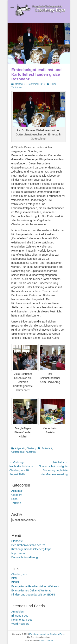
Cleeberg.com (20, 574)
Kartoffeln (31, 452)
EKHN (15, 582)
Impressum (18, 553)
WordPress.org (20, 624)
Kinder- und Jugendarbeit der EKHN (33, 595)
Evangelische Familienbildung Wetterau (35, 586)
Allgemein (20, 448)
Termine (16, 503)
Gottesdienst (18, 452)
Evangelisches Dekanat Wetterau (32, 590)
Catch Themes (46, 641)
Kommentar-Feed (22, 620)
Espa (15, 499)
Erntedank (47, 448)
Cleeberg (31, 448)
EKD (14, 578)
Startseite (17, 541)
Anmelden (18, 612)
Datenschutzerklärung (25, 557)
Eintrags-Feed (20, 616)
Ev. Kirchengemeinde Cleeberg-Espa (47, 634)
